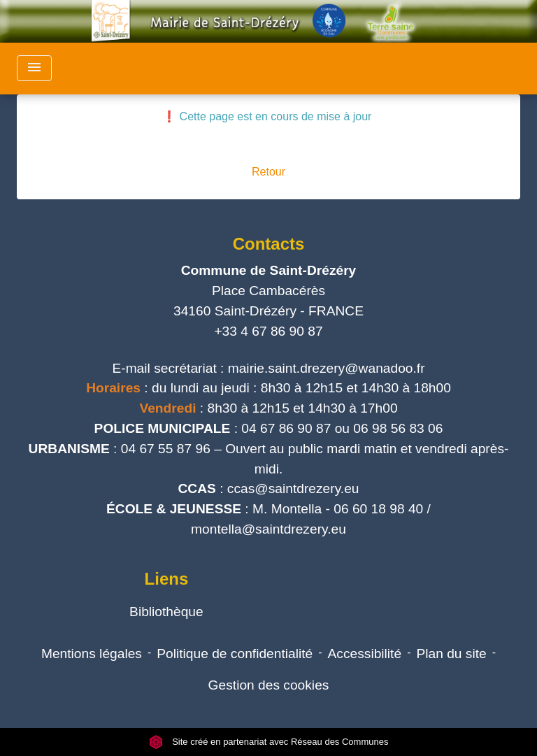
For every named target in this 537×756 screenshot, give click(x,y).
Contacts (269, 244)
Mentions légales (92, 654)
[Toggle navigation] (34, 68)
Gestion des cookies (269, 685)
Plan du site (451, 654)
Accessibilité (365, 654)
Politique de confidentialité (235, 654)
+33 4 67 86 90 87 (268, 331)
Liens (167, 579)
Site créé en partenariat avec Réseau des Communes (269, 742)
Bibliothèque (166, 612)
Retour (268, 172)
